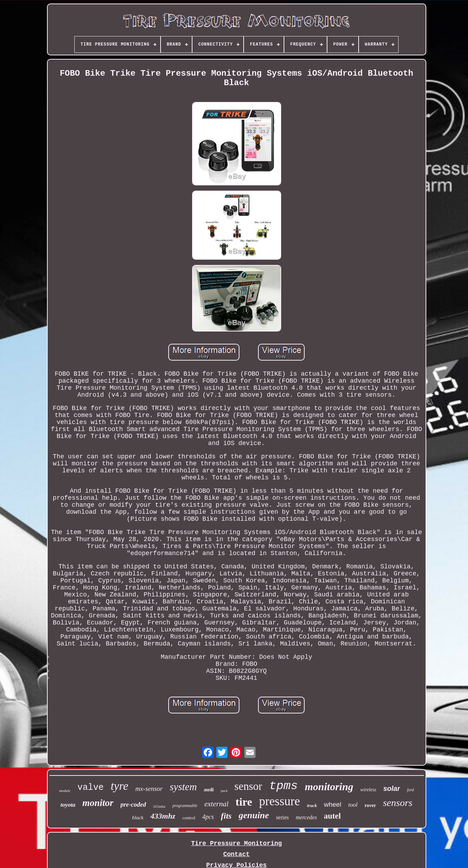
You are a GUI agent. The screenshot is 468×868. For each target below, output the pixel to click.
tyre (120, 786)
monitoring (329, 787)
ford (411, 790)
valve (91, 788)
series (282, 817)
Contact (237, 854)
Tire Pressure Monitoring (236, 843)
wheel (333, 804)
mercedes (306, 817)
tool (353, 805)
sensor (248, 786)
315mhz (159, 806)
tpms (284, 786)
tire (244, 802)
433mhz (163, 816)
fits (226, 816)
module (65, 791)
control (189, 818)
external (216, 804)
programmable (185, 806)
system (183, 787)
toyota (68, 805)
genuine (254, 815)
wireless (368, 790)
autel (333, 816)
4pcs (208, 817)
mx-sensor (149, 789)
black (138, 818)
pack (224, 791)
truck (312, 805)
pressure (280, 801)
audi (209, 790)
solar (392, 788)
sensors (398, 803)
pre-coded (133, 805)
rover (370, 805)
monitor (98, 803)
